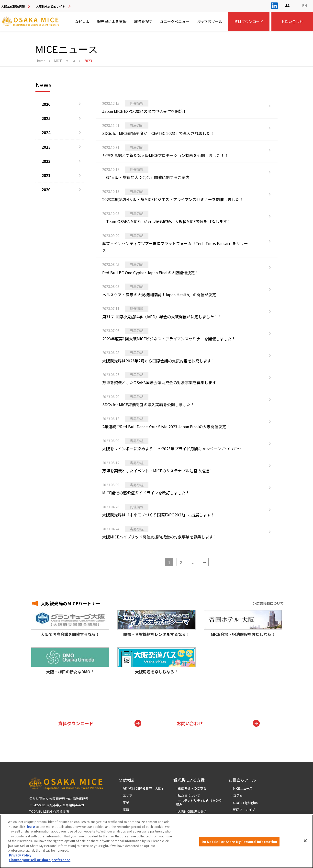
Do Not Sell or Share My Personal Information (240, 842)
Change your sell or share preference (40, 860)
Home (40, 61)
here (31, 827)
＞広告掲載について (268, 603)
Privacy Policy (20, 856)
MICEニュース (65, 61)
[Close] (305, 841)
